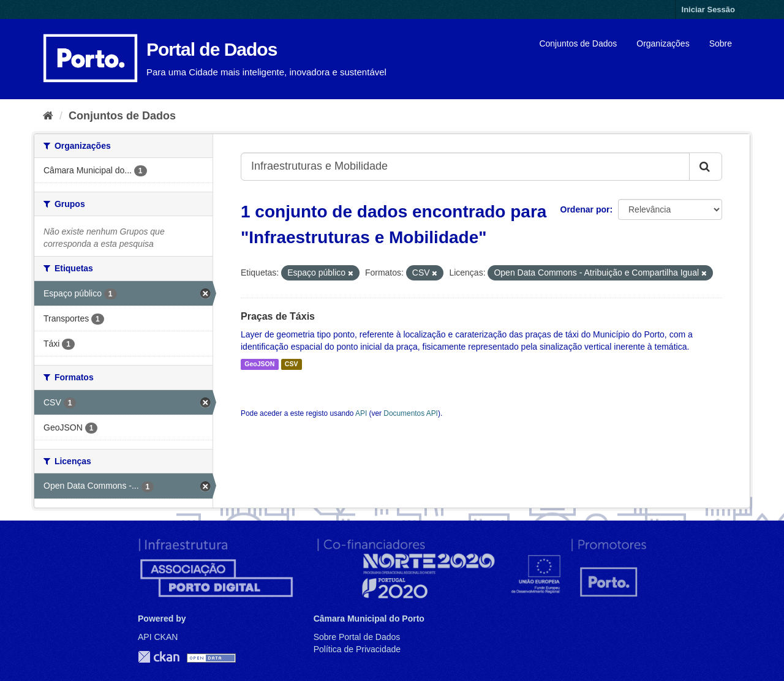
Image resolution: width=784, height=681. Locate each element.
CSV (292, 364)
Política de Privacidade (357, 649)
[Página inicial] (48, 116)
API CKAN (158, 637)
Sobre (721, 43)
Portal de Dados (212, 49)
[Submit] (706, 167)
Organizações (663, 43)
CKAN (159, 657)
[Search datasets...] (465, 167)
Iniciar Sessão (708, 9)
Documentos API (411, 413)
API (361, 413)
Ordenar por (585, 209)
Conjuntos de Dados (578, 43)
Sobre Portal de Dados (357, 637)
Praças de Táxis (278, 316)
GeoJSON (259, 364)
